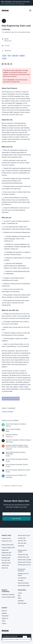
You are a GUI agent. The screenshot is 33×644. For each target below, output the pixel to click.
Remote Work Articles (24, 586)
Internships (21, 546)
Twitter (4, 621)
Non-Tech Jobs (6, 560)
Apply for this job (11, 399)
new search (10, 80)
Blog (19, 596)
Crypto (4, 56)
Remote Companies (6, 591)
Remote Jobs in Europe (24, 562)
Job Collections (22, 578)
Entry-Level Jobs (6, 555)
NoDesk (4, 608)
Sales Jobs (5, 568)
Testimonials (5, 616)
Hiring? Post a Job (7, 541)
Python (4, 58)
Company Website (7, 412)
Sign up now (16, 519)
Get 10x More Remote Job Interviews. (13, 4)
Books (20, 598)
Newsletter (21, 601)
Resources (22, 590)
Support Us (5, 618)
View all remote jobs (12, 486)
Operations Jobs (6, 563)
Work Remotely (22, 603)
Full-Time (7, 46)
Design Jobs (5, 550)
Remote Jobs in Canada (25, 560)
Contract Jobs (22, 538)
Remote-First (8, 41)
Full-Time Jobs (22, 541)
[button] (30, 10)
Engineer (22, 56)
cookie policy (25, 639)
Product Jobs (5, 565)
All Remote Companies (8, 594)
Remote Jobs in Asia (24, 557)
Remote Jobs (6, 535)
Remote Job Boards (23, 583)
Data (9, 56)
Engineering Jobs (7, 553)
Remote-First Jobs (23, 555)
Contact (4, 623)
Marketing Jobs (6, 558)
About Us (4, 611)
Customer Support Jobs (8, 548)
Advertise (4, 613)
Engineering (8, 51)
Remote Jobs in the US (24, 565)
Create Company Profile (8, 597)
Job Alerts (21, 580)
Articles (20, 593)
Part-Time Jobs (22, 543)
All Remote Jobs (6, 538)
